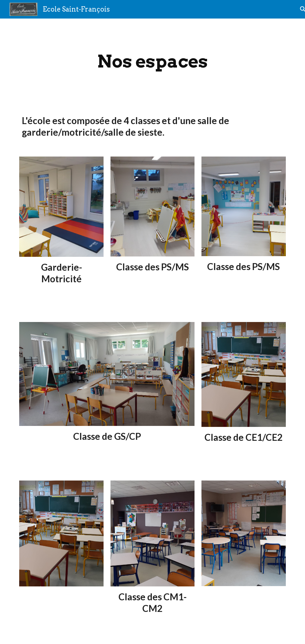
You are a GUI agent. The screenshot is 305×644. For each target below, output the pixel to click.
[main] (152, 61)
